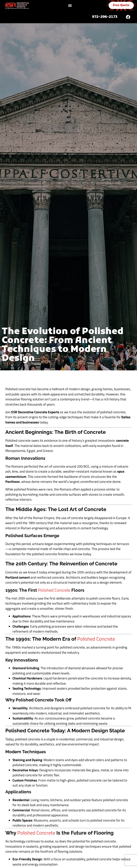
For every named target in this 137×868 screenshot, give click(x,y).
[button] (70, 5)
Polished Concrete (54, 590)
